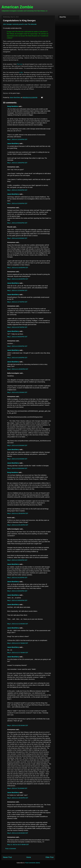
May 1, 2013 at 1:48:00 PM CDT (17, 163)
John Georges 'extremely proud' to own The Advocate (20, 24)
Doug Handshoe (13, 106)
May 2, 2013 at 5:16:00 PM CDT (17, 358)
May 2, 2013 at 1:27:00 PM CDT (17, 302)
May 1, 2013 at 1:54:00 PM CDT (17, 190)
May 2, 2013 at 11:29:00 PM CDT (18, 369)
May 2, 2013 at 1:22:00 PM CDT (17, 290)
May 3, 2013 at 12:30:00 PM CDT (18, 513)
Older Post (49, 857)
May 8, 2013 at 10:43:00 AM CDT (18, 833)
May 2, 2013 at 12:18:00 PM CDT (18, 268)
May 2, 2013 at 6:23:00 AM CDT (17, 238)
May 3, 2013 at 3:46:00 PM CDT (17, 600)
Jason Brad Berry (13, 143)
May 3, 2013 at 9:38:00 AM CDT (17, 468)
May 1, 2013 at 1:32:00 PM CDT (17, 139)
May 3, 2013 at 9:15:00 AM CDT (17, 445)
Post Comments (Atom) (33, 863)
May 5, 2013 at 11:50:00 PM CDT (18, 798)
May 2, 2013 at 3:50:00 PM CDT (17, 337)
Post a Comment (11, 849)
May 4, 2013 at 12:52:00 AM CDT (18, 725)
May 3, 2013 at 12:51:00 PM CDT (18, 525)
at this (21, 72)
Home (29, 857)
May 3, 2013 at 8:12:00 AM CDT (17, 392)
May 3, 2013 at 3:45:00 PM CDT (17, 591)
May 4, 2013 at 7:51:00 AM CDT (17, 788)
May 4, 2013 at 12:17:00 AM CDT (18, 643)
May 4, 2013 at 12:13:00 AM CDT (18, 624)
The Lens (20, 64)
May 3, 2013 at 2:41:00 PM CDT (17, 577)
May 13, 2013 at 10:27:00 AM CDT (18, 844)
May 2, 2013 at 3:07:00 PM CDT (17, 327)
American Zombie (17, 7)
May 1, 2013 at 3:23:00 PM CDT (17, 203)
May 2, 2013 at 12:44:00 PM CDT (18, 279)
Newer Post (7, 857)
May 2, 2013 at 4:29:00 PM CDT (17, 346)
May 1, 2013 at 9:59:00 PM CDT (17, 223)
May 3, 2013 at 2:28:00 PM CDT (17, 560)
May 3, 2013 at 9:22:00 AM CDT (17, 459)
